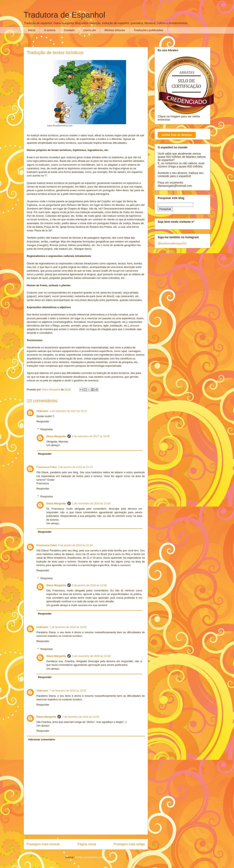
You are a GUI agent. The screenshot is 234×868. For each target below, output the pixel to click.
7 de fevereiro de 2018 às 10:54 (81, 717)
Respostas (47, 429)
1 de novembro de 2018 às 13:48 (91, 503)
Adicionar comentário (42, 739)
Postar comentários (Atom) (91, 857)
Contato (69, 30)
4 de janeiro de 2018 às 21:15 (75, 467)
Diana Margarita (56, 436)
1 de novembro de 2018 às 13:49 (91, 656)
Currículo (90, 30)
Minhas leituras (115, 30)
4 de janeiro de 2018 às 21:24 (75, 545)
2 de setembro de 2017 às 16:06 (91, 436)
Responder (43, 421)
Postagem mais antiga (129, 844)
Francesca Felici (47, 467)
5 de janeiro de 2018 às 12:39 (89, 585)
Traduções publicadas (149, 30)
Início (32, 30)
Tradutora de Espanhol (64, 15)
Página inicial (87, 844)
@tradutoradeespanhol (172, 243)
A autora (50, 30)
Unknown (42, 411)
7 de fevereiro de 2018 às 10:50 (68, 627)
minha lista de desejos (177, 135)
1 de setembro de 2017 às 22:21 (68, 411)
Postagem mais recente (43, 844)
